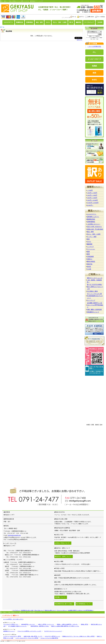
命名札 (94, 80)
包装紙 (94, 66)
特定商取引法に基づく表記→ (64, 604)
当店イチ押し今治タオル (94, 227)
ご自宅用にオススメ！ (94, 224)
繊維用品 (79, 22)
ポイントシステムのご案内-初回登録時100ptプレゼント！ (95, 296)
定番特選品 (29, 22)
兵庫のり (90, 259)
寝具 (88, 239)
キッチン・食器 (92, 237)
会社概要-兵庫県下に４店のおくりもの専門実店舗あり (95, 305)
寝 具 (71, 22)
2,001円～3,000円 (92, 195)
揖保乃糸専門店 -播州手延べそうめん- (40, 626)
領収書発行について (93, 312)
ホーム (2, 27)
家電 (88, 254)
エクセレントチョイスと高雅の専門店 (49, 638)
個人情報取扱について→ (84, 604)
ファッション (91, 249)
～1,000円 (90, 190)
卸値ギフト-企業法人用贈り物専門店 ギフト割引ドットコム (65, 626)
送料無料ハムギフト (93, 217)
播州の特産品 (91, 261)
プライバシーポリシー (62, 610)
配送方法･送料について (50, 610)
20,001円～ (90, 205)
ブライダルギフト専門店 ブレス (11, 624)
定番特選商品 (91, 222)
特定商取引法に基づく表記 (27, 610)
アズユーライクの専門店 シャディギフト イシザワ (29, 631)
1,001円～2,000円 (92, 193)
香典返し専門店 (84, 624)
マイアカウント (16, 610)
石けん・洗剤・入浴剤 (60, 22)
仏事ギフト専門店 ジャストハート (46, 624)
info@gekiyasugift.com (14, 535)
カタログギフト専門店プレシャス (52, 636)
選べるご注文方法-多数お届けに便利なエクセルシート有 (95, 287)
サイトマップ (91, 300)
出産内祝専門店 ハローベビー (28, 624)
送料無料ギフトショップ (9, 631)
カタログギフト (8, 22)
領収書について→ (61, 597)
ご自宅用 (100, 22)
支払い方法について (39, 610)
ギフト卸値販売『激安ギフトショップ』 (17, 626)
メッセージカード (94, 59)
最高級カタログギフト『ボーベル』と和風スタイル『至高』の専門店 (78, 636)
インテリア (90, 247)
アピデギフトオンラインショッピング (53, 631)
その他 (89, 269)
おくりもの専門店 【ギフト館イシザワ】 (13, 619)
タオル (48, 22)
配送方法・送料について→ (64, 557)
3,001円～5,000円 (92, 198)
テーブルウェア (89, 22)
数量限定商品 (91, 219)
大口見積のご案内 (92, 291)
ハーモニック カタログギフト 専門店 (12, 636)
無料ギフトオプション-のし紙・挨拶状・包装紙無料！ (95, 280)
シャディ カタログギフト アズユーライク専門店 (27, 638)
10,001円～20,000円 (93, 203)
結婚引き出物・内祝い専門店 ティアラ (33, 636)
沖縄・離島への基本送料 (94, 310)
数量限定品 (20, 22)
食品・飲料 (39, 22)
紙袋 (94, 73)
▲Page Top (79, 40)
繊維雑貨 (90, 244)
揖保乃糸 (90, 264)
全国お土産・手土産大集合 (95, 229)
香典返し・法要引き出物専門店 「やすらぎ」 (67, 624)
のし (94, 52)
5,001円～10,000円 (92, 200)
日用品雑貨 (90, 257)
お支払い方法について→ (63, 543)
